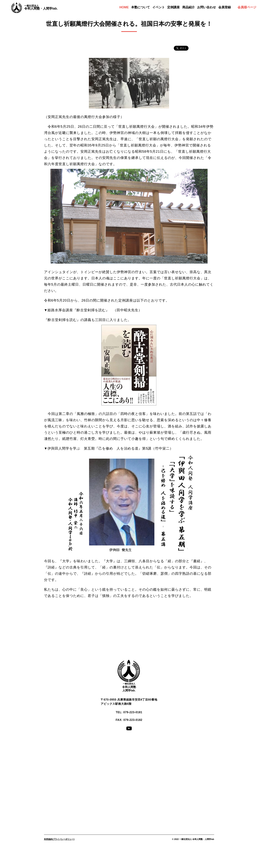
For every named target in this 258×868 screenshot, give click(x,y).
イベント (159, 7)
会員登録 (225, 7)
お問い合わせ (207, 7)
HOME (124, 7)
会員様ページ (247, 7)
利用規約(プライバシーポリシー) (59, 839)
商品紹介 (189, 7)
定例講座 (173, 7)
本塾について (141, 7)
